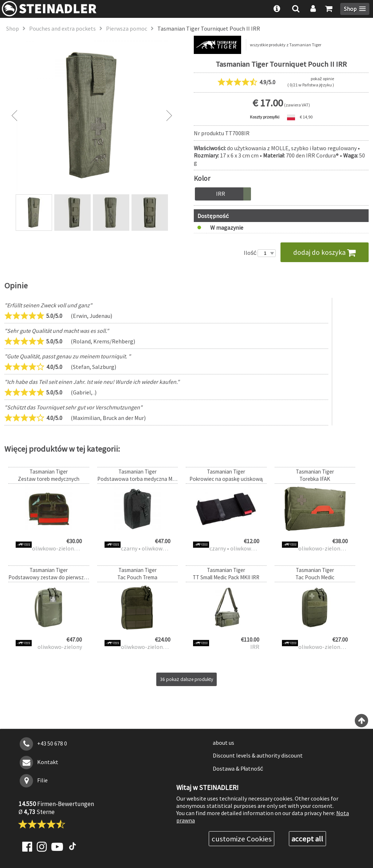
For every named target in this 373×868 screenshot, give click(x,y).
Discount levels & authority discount (258, 755)
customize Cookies (242, 839)
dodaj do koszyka (325, 252)
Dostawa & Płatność (238, 768)
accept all (307, 839)
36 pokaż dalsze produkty (186, 679)
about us (223, 743)
